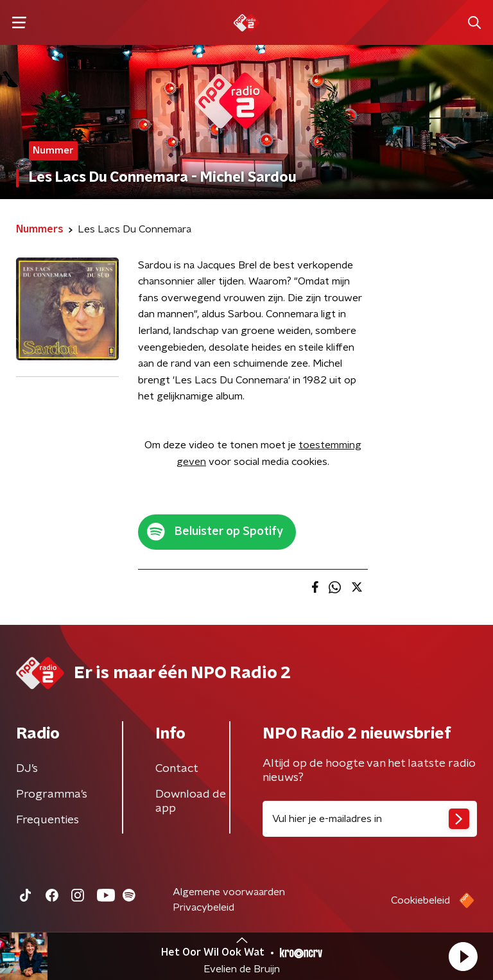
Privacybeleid (203, 907)
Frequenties (48, 820)
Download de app (191, 801)
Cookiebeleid (420, 900)
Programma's (52, 794)
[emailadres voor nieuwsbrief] (370, 819)
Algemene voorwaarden (229, 892)
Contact (177, 769)
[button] (463, 956)
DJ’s (27, 769)
